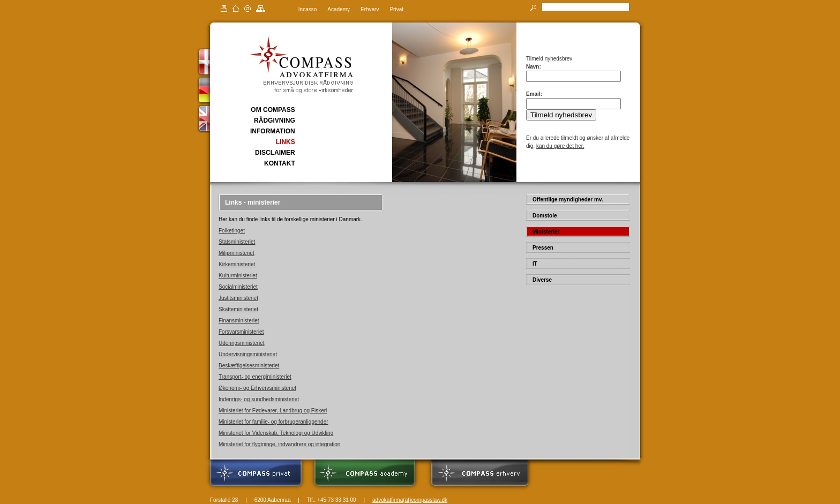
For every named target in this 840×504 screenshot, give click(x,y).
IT (535, 264)
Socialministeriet (238, 287)
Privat (396, 9)
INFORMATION (273, 131)
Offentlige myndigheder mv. (568, 200)
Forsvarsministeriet (241, 332)
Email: (534, 94)
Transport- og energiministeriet (255, 377)
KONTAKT (280, 163)
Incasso (307, 9)
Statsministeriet (237, 242)
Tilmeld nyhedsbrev (561, 115)
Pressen (543, 248)
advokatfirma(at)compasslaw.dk (410, 500)
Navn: (534, 67)
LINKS (286, 142)
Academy (339, 9)
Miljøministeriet (237, 253)
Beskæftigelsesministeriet (249, 366)
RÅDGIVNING (275, 121)
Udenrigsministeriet (242, 343)
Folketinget (232, 231)
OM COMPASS (273, 110)
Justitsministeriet (238, 298)
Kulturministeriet (238, 276)
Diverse (542, 280)
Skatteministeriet (238, 309)
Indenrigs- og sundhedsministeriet (259, 399)
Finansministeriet (239, 321)
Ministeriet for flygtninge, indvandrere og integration (279, 444)
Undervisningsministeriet (248, 354)
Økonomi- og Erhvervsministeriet (257, 388)
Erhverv (370, 9)
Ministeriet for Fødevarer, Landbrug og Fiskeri (273, 411)
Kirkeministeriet (237, 264)
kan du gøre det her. (560, 146)
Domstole (545, 216)
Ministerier (546, 232)
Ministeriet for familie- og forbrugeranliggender (273, 422)
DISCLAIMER (275, 153)
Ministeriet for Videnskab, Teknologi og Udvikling (276, 433)
